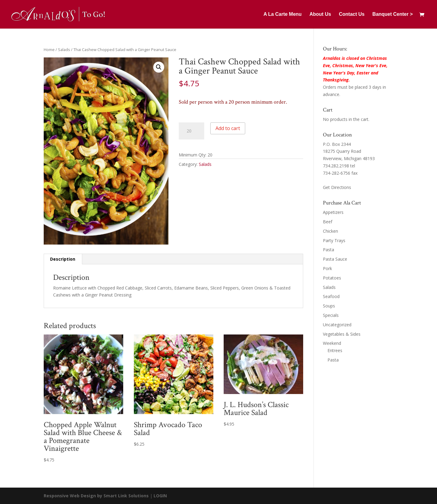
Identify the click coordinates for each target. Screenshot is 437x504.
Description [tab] (63, 259)
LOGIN (160, 496)
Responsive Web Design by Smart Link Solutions (96, 496)
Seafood (331, 296)
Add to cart (228, 128)
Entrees (335, 350)
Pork (327, 268)
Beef (328, 222)
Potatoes (332, 278)
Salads (64, 50)
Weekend (332, 343)
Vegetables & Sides (342, 334)
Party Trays (334, 240)
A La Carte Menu (283, 14)
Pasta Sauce (335, 259)
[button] (159, 67)
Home (49, 50)
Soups (329, 306)
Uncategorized (337, 325)
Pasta (329, 250)
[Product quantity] (191, 131)
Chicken (330, 231)
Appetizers (333, 212)
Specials (331, 315)
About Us (320, 14)
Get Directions (337, 187)
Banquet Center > (393, 14)
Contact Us (352, 14)
